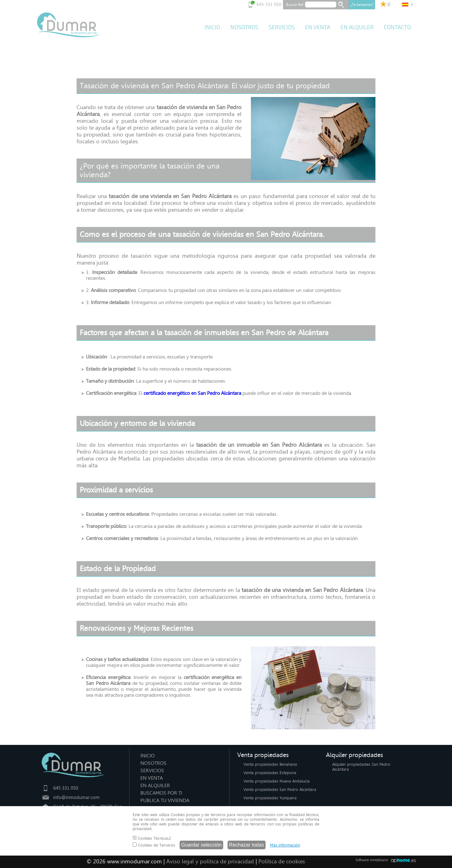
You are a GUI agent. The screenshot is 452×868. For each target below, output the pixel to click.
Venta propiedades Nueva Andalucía (277, 781)
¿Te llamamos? (362, 5)
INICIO (212, 27)
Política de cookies (282, 861)
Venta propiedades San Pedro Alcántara (280, 790)
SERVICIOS (282, 27)
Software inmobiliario (372, 860)
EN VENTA (318, 27)
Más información (285, 845)
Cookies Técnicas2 (152, 838)
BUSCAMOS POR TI (161, 793)
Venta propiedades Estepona (270, 773)
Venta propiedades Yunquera (270, 798)
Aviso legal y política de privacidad (210, 861)
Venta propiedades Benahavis (270, 764)
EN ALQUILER (357, 27)
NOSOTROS (244, 27)
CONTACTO (397, 27)
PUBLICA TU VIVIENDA (165, 800)
